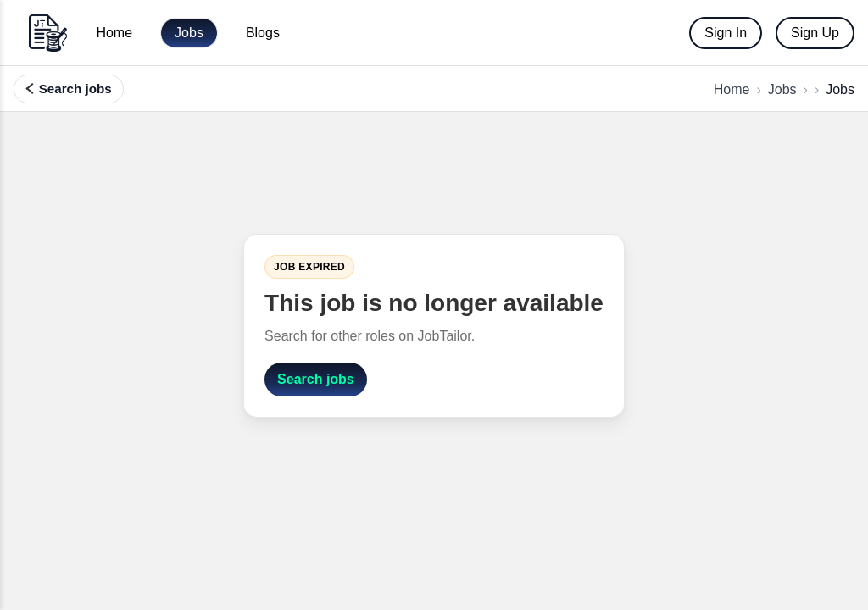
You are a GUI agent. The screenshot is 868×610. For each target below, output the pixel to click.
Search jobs (316, 379)
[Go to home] (47, 33)
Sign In (726, 33)
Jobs (189, 33)
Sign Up (815, 33)
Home (114, 33)
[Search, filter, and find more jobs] (69, 89)
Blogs (263, 33)
